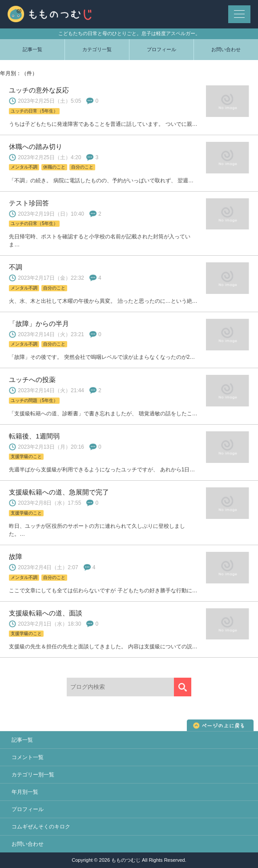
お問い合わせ (226, 49)
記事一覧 (32, 49)
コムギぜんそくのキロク (41, 827)
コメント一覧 (28, 757)
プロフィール (161, 49)
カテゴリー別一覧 (33, 775)
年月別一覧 (25, 792)
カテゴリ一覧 (97, 49)
